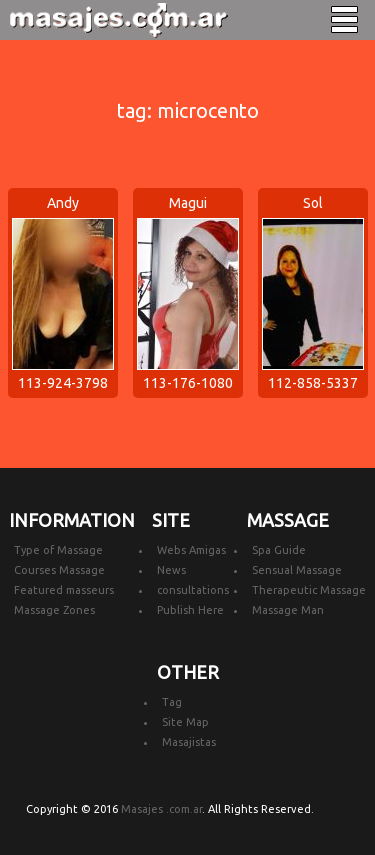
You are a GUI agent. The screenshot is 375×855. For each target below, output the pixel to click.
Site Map (185, 722)
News (171, 570)
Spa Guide (279, 550)
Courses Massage (59, 570)
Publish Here (190, 610)
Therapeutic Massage (309, 590)
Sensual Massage (297, 570)
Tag (172, 702)
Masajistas (189, 742)
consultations (193, 590)
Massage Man (288, 610)
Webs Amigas (191, 550)
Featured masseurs (64, 590)
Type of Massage (58, 550)
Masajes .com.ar (161, 809)
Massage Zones (54, 610)
